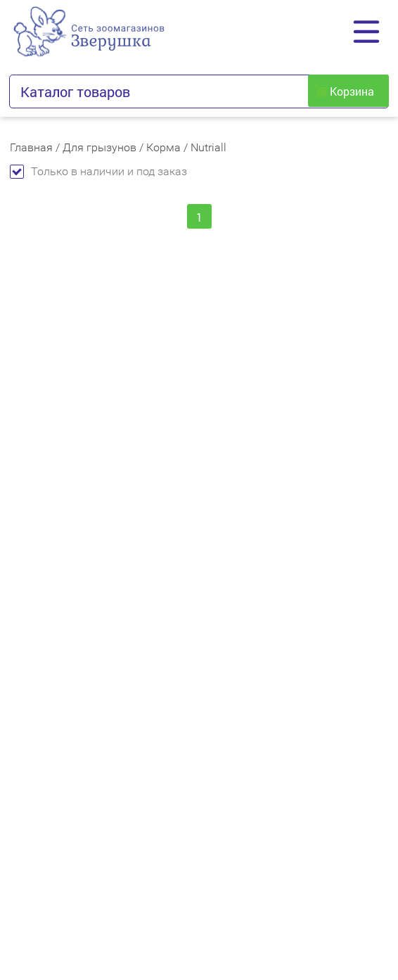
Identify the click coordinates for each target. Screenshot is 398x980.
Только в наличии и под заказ (98, 171)
